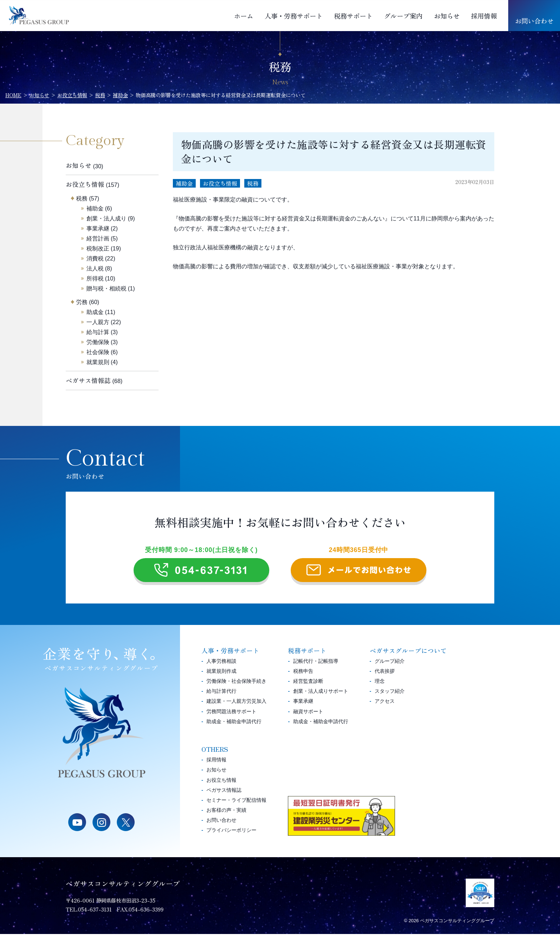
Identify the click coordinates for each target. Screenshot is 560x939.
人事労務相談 (221, 666)
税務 (253, 183)
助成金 (95, 312)
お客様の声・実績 (226, 815)
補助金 (184, 183)
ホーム (244, 16)
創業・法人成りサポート (321, 696)
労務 (82, 302)
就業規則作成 (221, 676)
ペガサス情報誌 (88, 380)
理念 (380, 686)
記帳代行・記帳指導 (316, 666)
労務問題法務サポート (231, 716)
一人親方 (98, 322)
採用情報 (484, 16)
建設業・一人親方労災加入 (236, 706)
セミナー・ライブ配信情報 (236, 805)
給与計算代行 (221, 696)
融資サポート (308, 716)
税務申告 (303, 676)
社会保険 (98, 352)
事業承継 (98, 228)
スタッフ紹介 (390, 696)
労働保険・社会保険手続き (236, 686)
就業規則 (98, 362)
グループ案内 (403, 16)
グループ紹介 (390, 666)
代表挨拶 (385, 676)
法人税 (95, 269)
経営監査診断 (308, 686)
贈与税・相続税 (106, 289)
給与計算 (98, 332)
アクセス (385, 706)
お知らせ (447, 16)
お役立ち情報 (220, 183)
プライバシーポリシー (231, 835)
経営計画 (98, 239)
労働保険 (98, 342)
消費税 (95, 259)
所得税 (95, 279)
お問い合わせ (534, 21)
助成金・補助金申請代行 (234, 726)
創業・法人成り (106, 218)
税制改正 (98, 249)
